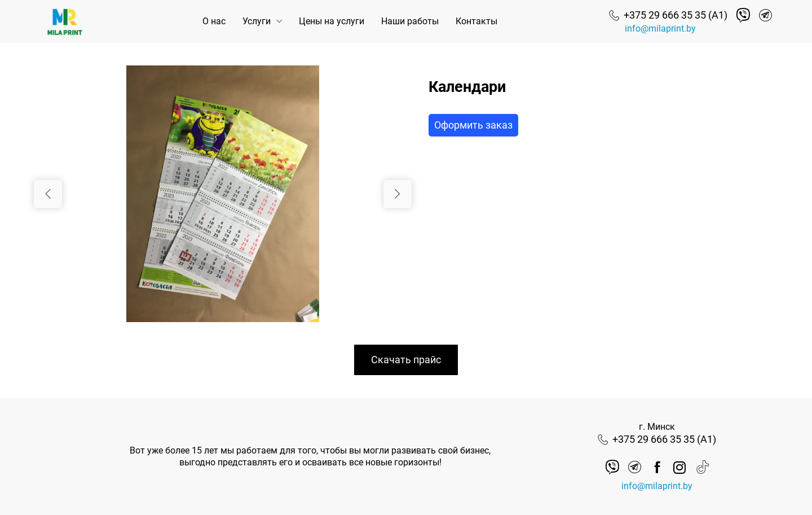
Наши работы (410, 21)
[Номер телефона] (668, 15)
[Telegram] (765, 16)
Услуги (257, 21)
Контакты (476, 21)
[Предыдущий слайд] (48, 194)
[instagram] (680, 467)
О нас (214, 21)
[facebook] (657, 467)
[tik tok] (702, 467)
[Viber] (743, 16)
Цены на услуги (332, 21)
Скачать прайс (406, 360)
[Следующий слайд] (398, 194)
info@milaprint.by (660, 28)
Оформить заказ (473, 125)
